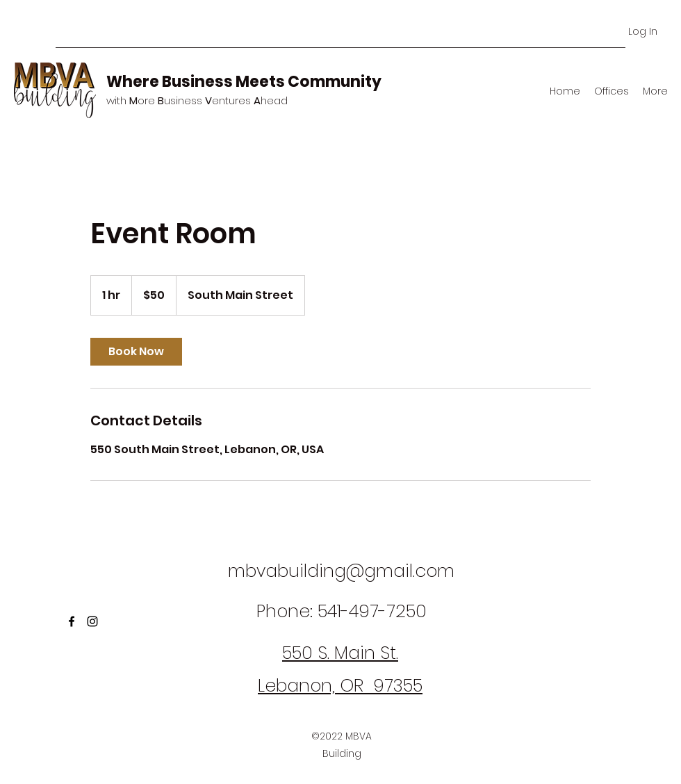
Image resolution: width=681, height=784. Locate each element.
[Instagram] (92, 621)
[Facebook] (72, 621)
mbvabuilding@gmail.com (341, 571)
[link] (136, 352)
